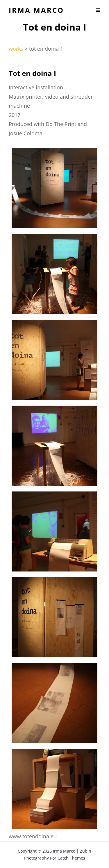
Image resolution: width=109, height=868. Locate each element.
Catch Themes (71, 858)
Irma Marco (36, 10)
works (16, 49)
